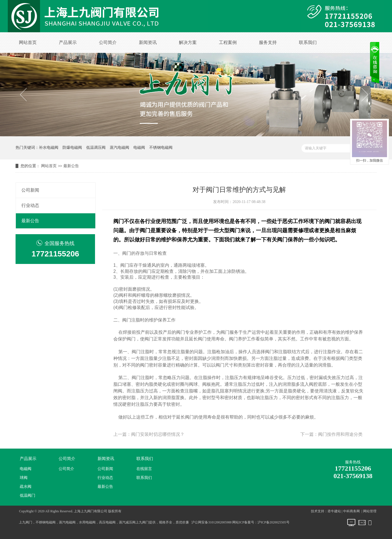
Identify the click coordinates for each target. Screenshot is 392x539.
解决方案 (188, 42)
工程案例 (228, 42)
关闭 (384, 116)
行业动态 (30, 205)
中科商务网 (351, 511)
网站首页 (28, 42)
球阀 (24, 478)
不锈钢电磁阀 (161, 148)
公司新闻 (30, 190)
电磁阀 (139, 148)
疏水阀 (26, 487)
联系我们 (308, 42)
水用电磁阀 (87, 522)
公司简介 (108, 42)
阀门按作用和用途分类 (340, 434)
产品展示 (68, 42)
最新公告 (71, 166)
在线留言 (144, 469)
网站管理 (370, 511)
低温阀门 (28, 495)
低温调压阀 (96, 148)
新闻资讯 (148, 42)
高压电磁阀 (107, 522)
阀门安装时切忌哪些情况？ (158, 434)
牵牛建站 (334, 511)
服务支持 (268, 42)
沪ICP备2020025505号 (274, 522)
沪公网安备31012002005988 (211, 522)
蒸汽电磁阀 (119, 148)
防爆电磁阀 (72, 148)
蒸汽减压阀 (127, 522)
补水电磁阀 (49, 148)
